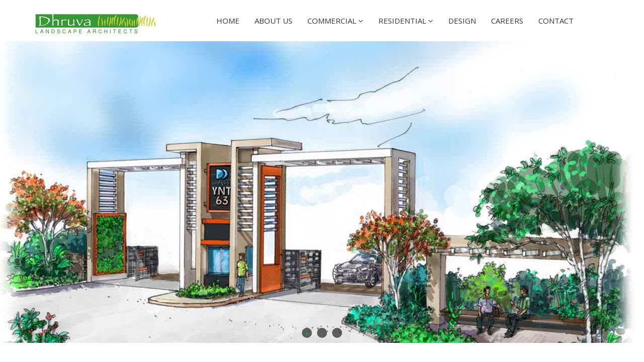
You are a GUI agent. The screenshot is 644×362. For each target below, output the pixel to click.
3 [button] (337, 333)
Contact (556, 21)
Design (462, 21)
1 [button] (307, 333)
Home (228, 21)
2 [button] (322, 333)
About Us (273, 21)
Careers (507, 21)
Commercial (335, 21)
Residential (406, 21)
